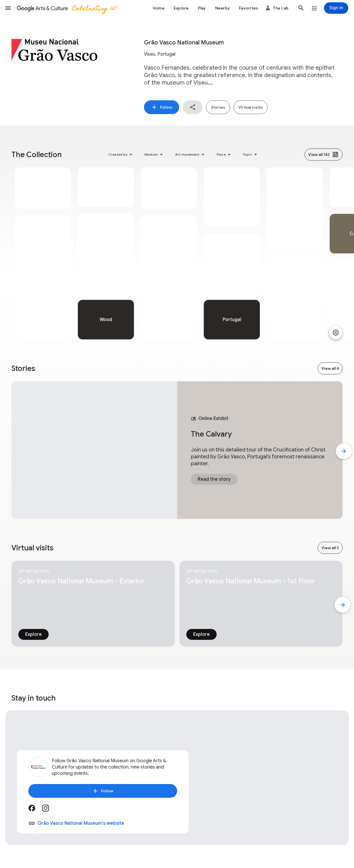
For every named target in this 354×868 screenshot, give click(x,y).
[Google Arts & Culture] (67, 8)
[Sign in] (336, 8)
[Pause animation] (336, 333)
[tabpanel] (43, 253)
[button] (8, 8)
